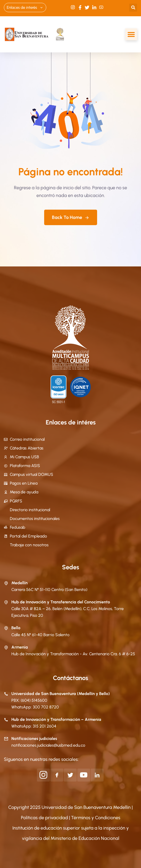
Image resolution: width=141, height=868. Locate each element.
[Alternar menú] (131, 34)
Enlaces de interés (25, 7)
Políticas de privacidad (45, 818)
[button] (133, 8)
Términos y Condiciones (96, 818)
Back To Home (71, 217)
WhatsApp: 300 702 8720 (35, 707)
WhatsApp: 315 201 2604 (34, 726)
